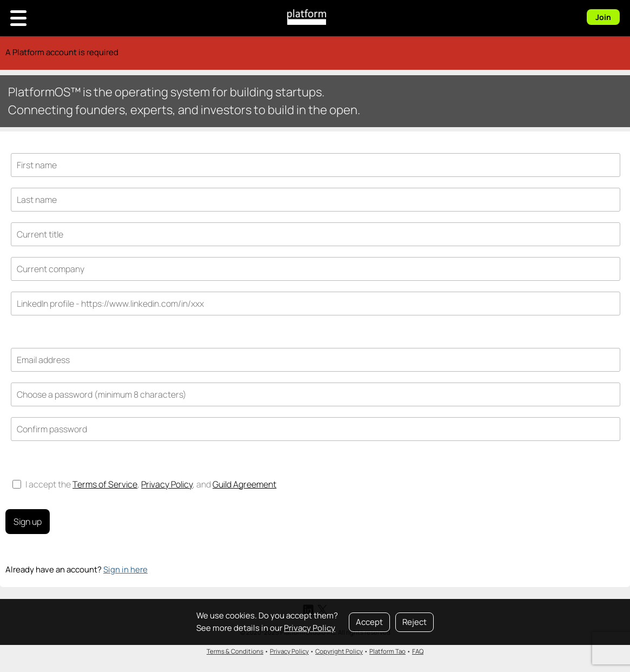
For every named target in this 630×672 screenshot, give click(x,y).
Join (603, 17)
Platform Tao (387, 651)
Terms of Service (105, 484)
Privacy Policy (310, 628)
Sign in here (125, 569)
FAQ (418, 651)
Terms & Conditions (235, 651)
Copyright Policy (339, 651)
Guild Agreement (244, 484)
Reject (415, 622)
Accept (369, 622)
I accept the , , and (144, 484)
